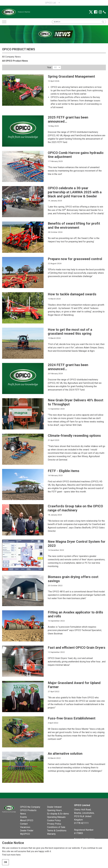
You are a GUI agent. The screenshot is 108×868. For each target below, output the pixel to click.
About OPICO (27, 820)
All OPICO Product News (15, 61)
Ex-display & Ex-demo (58, 814)
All (55, 67)
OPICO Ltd (50, 3)
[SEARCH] (79, 22)
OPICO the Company (30, 807)
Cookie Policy (54, 820)
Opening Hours (54, 810)
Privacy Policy (54, 824)
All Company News (11, 57)
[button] (103, 22)
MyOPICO (25, 834)
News (23, 814)
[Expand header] (4, 22)
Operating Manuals (56, 817)
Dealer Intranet (54, 807)
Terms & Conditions (57, 831)
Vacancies (25, 827)
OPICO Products (28, 810)
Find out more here (11, 855)
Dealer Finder (27, 831)
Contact (24, 824)
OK (5, 862)
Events (23, 817)
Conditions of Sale (56, 827)
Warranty (51, 834)
